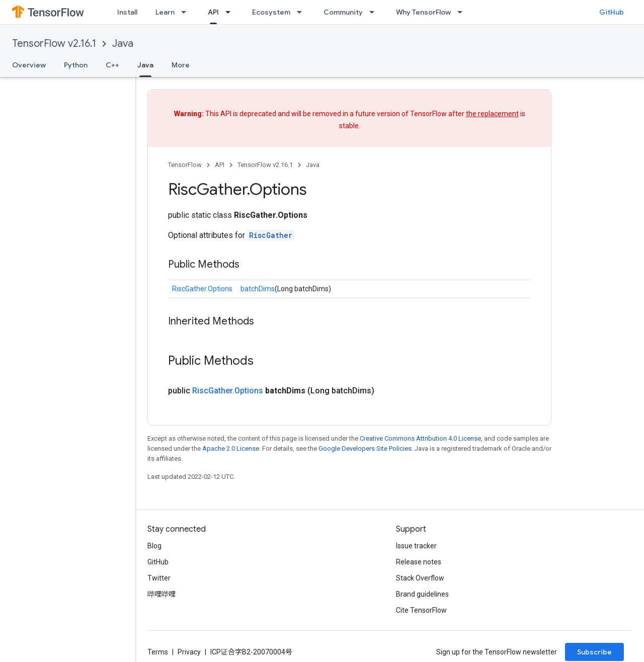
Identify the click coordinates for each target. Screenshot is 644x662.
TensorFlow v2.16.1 (54, 44)
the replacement (492, 114)
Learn (165, 12)
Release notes (419, 562)
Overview (29, 65)
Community (343, 12)
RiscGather (271, 235)
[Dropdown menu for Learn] (187, 12)
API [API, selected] (213, 12)
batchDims (258, 289)
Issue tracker (416, 546)
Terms (158, 652)
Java (123, 44)
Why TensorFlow (423, 12)
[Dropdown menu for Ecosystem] (302, 12)
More (181, 65)
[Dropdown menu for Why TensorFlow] (463, 12)
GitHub (612, 12)
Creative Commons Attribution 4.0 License (420, 438)
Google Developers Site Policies (365, 448)
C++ (112, 65)
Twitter (159, 578)
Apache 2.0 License (231, 448)
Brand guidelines (422, 594)
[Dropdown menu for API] (231, 12)
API (220, 165)
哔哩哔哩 (162, 594)
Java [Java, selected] (145, 65)
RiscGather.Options (202, 289)
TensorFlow (185, 165)
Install (127, 12)
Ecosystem (271, 12)
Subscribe (594, 652)
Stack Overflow (420, 578)
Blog (154, 546)
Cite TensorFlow (421, 610)
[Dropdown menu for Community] (375, 12)
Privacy (189, 652)
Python (76, 65)
